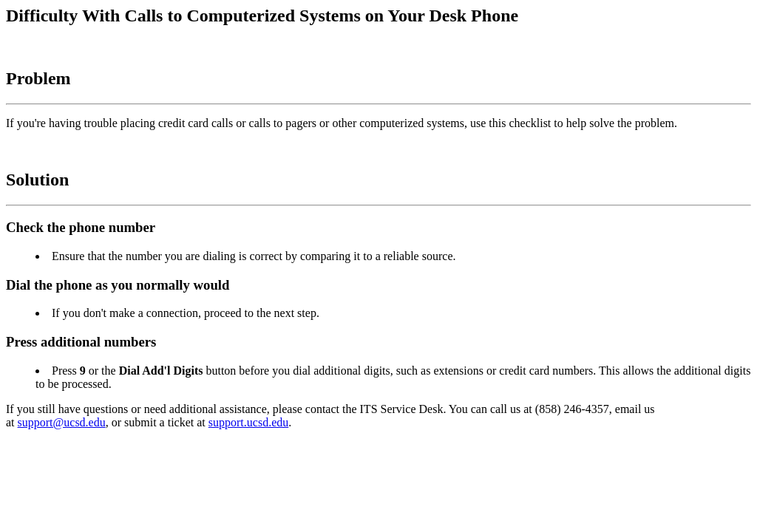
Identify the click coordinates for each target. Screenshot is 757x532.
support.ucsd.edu (248, 422)
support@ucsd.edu (62, 422)
